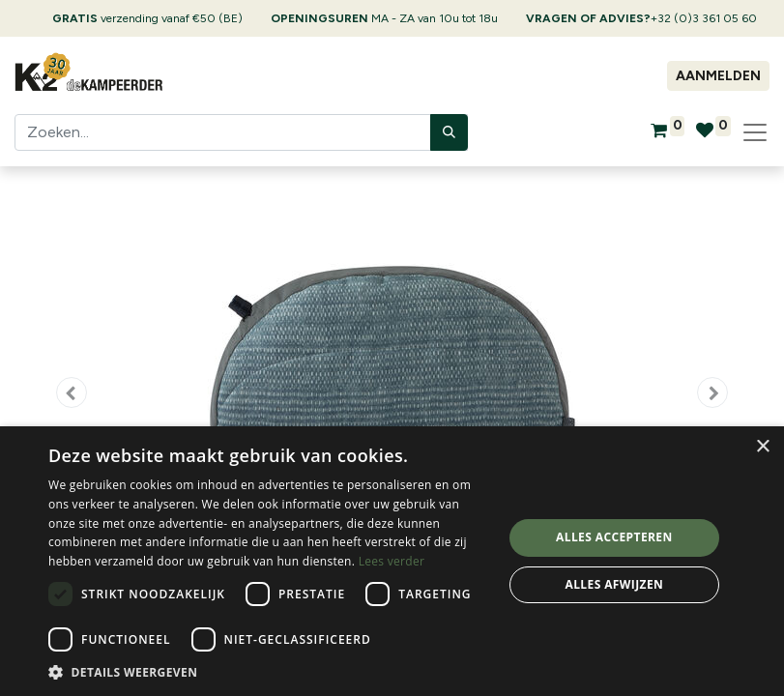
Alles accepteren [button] (614, 537)
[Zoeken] (449, 132)
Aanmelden (718, 76)
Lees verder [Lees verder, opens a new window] (392, 561)
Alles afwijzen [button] (614, 584)
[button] (71, 392)
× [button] (762, 447)
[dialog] (392, 561)
